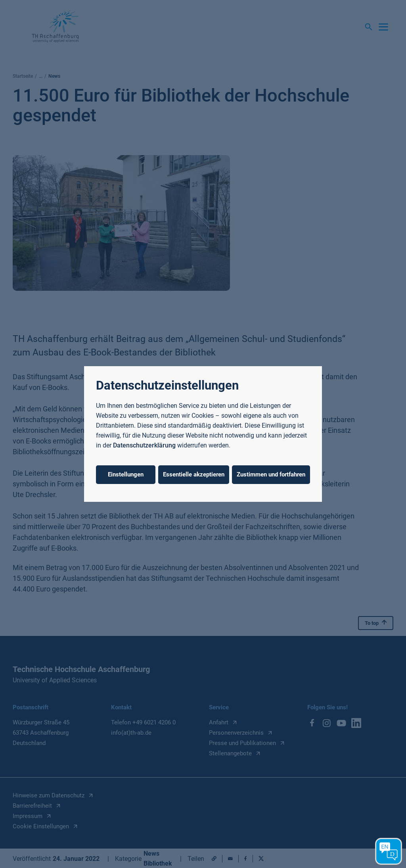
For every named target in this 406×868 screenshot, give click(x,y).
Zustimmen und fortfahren (271, 474)
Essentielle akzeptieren (194, 474)
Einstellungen (126, 474)
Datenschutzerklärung (144, 445)
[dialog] (203, 434)
